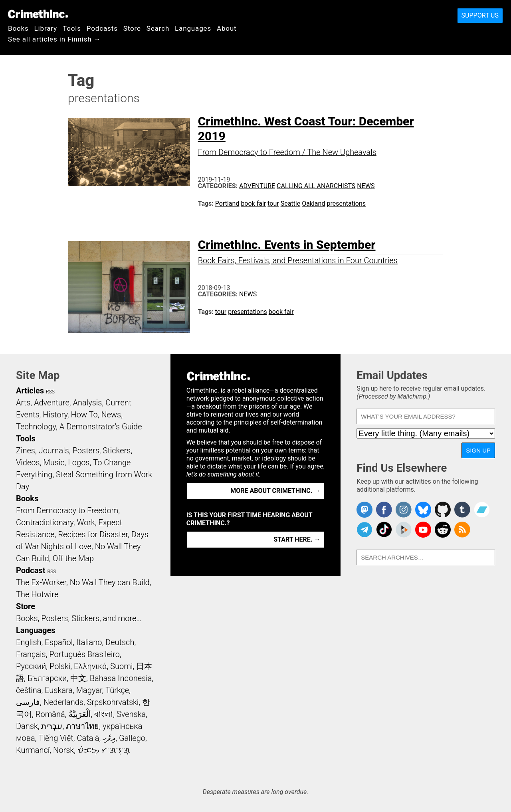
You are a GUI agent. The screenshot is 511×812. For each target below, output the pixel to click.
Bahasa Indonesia (121, 678)
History (55, 415)
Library (46, 28)
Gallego (132, 738)
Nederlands (63, 702)
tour (273, 203)
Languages (193, 28)
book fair (253, 203)
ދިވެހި (109, 738)
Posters (86, 451)
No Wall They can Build (110, 582)
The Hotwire (37, 594)
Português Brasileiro (84, 654)
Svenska (131, 714)
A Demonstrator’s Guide (101, 427)
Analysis (87, 403)
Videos (28, 463)
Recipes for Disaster (93, 534)
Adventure (257, 186)
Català (88, 738)
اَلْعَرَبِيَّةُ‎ (80, 714)
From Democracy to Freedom (67, 510)
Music (54, 463)
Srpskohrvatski (113, 702)
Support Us (480, 15)
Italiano (89, 642)
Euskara (59, 690)
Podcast (31, 570)
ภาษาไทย (82, 726)
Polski (60, 666)
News (366, 186)
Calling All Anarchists (316, 186)
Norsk (63, 750)
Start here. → (297, 539)
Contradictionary (45, 522)
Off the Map (73, 558)
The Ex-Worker (41, 582)
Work (86, 522)
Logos (79, 463)
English (29, 642)
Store (132, 28)
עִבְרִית (52, 726)
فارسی (28, 702)
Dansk (27, 726)
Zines (26, 451)
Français (31, 654)
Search (158, 28)
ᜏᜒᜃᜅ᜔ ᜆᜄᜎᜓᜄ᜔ (104, 750)
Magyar (89, 690)
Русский (31, 666)
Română (50, 714)
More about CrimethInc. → (275, 491)
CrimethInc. (38, 14)
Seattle (291, 203)
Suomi (121, 666)
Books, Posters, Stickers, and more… (79, 618)
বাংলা (104, 714)
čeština (29, 690)
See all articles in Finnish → (54, 39)
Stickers (117, 451)
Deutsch (120, 642)
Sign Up (478, 450)
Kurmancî (33, 750)
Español (59, 642)
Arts (23, 403)
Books (18, 28)
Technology (36, 427)
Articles (30, 391)
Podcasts (102, 28)
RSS (50, 392)
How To (84, 415)
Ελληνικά (90, 666)
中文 (78, 678)
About (227, 28)
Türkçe (117, 690)
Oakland (313, 203)
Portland (227, 203)
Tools (72, 28)
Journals (54, 451)
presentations (346, 203)
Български (47, 678)
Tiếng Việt (56, 738)
